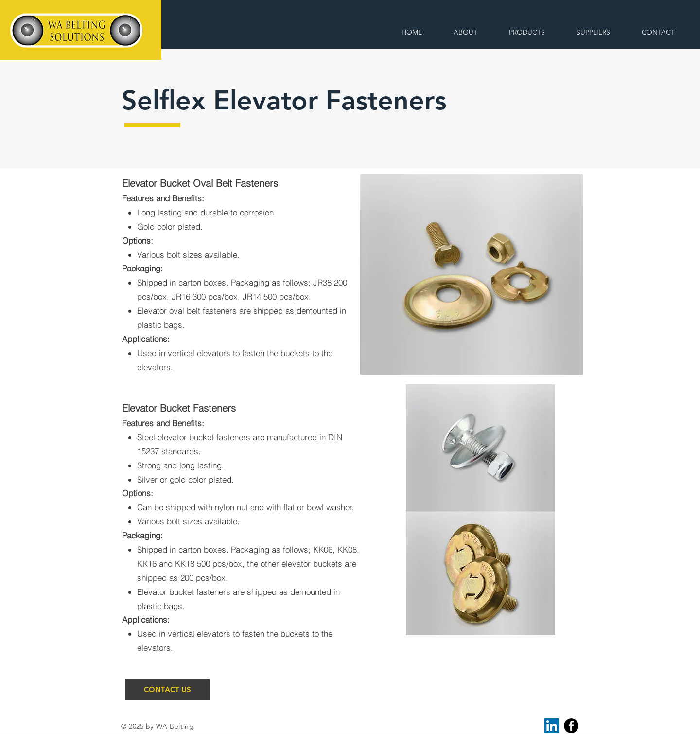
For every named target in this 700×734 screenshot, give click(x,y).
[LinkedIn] (552, 726)
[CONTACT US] (167, 689)
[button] (527, 32)
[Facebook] (571, 726)
